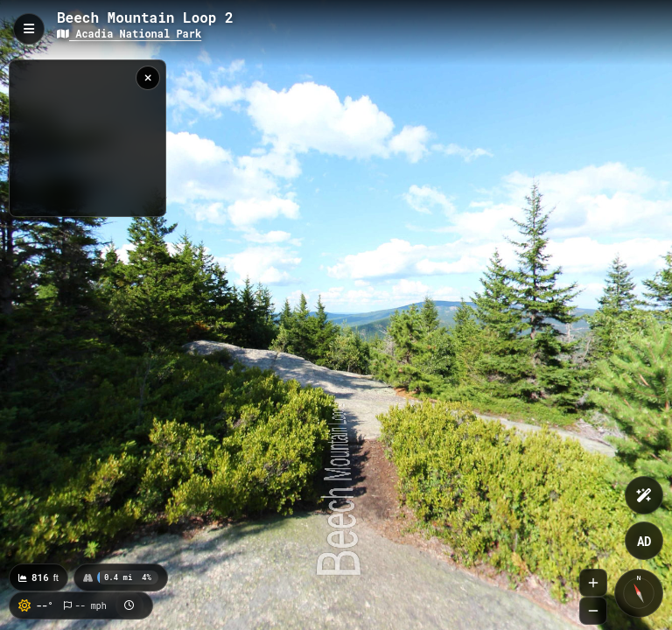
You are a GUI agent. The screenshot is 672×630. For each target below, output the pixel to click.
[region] (87, 138)
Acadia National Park (129, 33)
